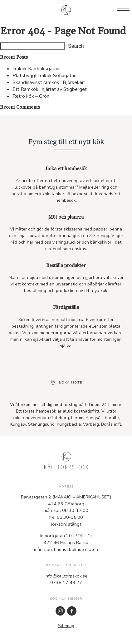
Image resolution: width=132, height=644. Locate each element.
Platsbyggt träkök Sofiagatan (44, 76)
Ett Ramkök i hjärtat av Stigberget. (50, 89)
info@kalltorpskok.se (66, 576)
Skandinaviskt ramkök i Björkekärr (49, 82)
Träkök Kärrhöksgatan (36, 69)
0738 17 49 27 (66, 582)
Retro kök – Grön (31, 96)
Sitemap (66, 626)
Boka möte (70, 383)
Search (76, 46)
